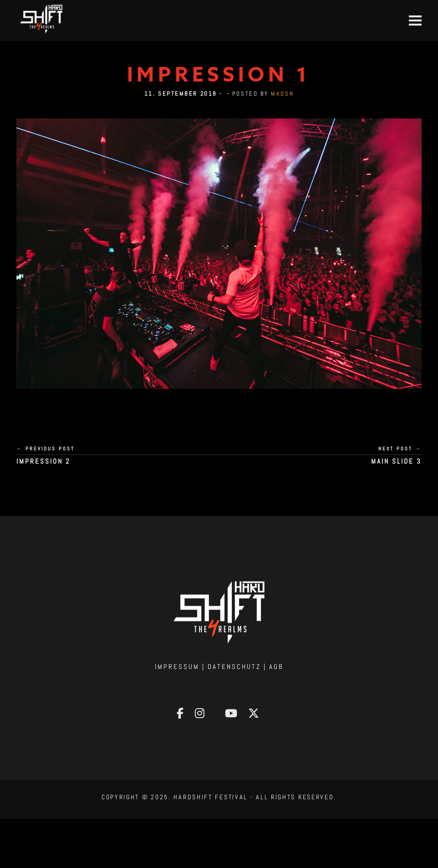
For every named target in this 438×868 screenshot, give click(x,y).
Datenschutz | (238, 666)
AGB (276, 666)
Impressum (177, 666)
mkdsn (282, 94)
